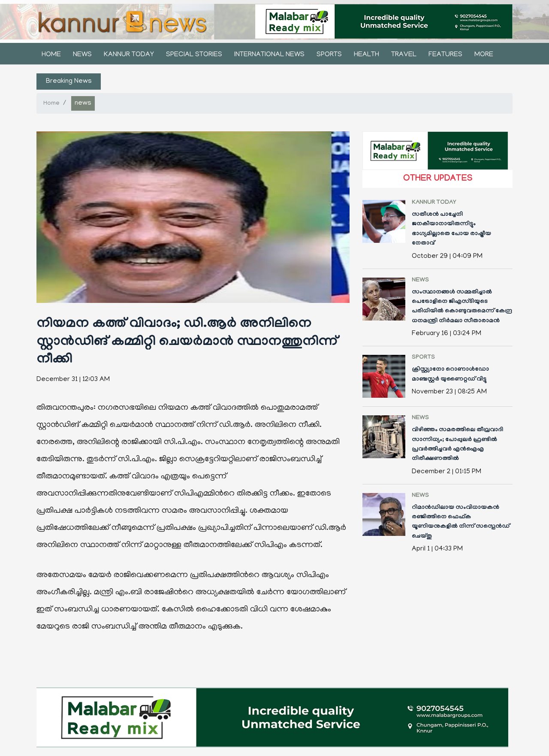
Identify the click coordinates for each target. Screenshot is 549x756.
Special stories (194, 55)
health (367, 55)
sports (329, 55)
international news (269, 55)
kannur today (129, 55)
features (445, 55)
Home (51, 55)
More (484, 55)
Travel (404, 55)
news (82, 55)
